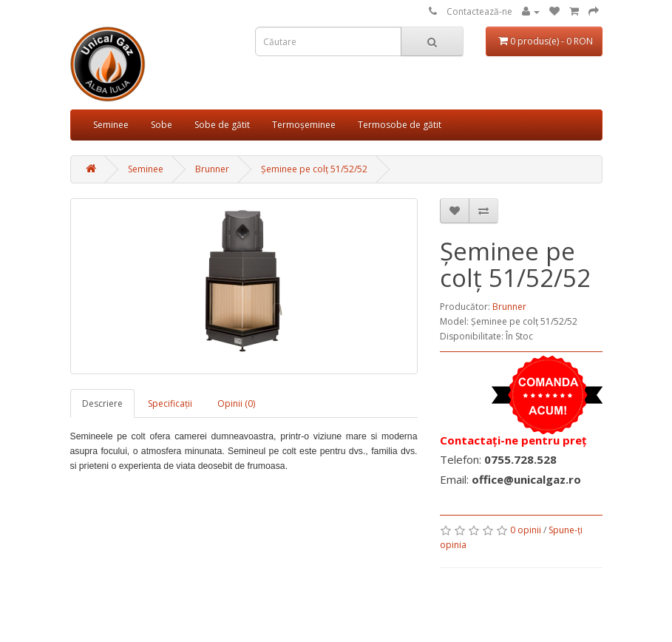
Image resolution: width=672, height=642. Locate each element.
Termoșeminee (304, 125)
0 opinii (526, 530)
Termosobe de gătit (400, 125)
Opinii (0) (236, 403)
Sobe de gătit (222, 125)
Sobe (162, 125)
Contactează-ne (479, 11)
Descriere (102, 403)
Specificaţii (170, 403)
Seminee (111, 125)
